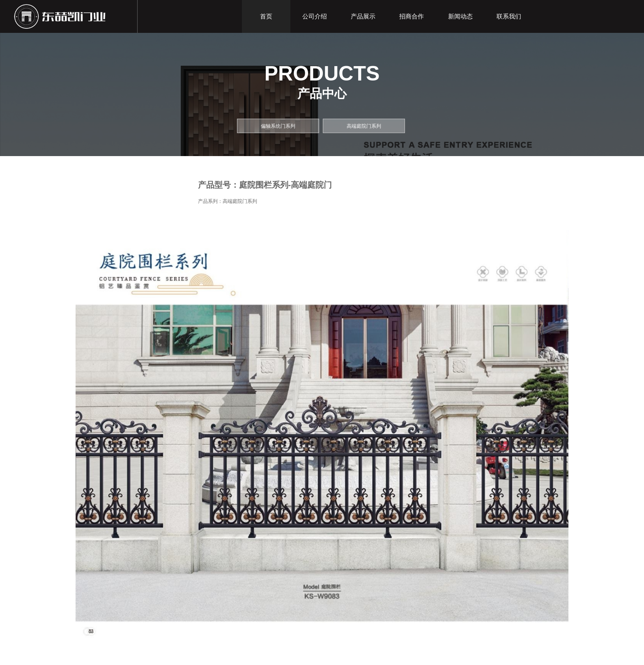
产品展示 (363, 16)
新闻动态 (460, 16)
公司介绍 (315, 16)
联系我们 (509, 16)
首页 (266, 16)
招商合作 (412, 16)
